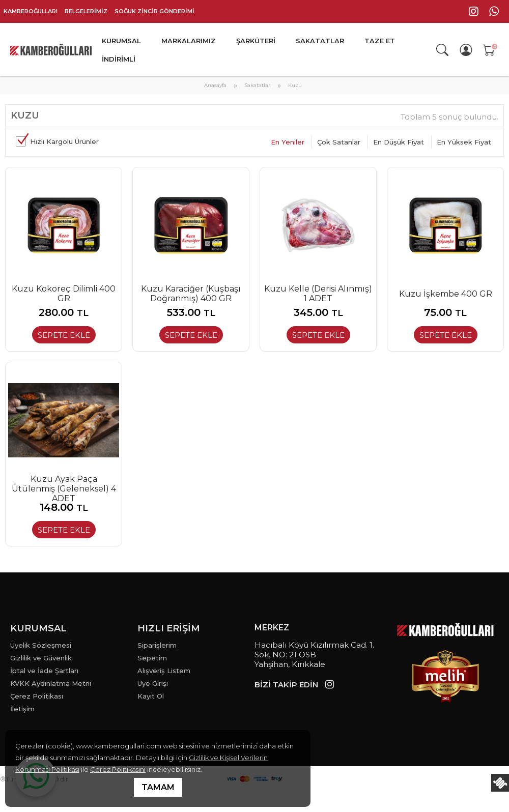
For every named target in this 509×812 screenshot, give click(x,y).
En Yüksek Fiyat (464, 142)
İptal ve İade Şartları (44, 671)
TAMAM (158, 787)
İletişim (22, 709)
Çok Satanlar (339, 142)
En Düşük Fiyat (399, 142)
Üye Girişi (153, 683)
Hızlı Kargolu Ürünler (64, 141)
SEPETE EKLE (64, 335)
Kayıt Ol (151, 696)
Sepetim (152, 658)
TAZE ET (380, 41)
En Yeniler (288, 142)
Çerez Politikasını (118, 769)
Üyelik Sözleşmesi (41, 645)
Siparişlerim (157, 645)
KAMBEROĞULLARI (31, 11)
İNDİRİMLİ (119, 59)
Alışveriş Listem (164, 671)
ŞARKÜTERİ (256, 41)
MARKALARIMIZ (189, 41)
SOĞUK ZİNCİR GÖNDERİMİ (154, 11)
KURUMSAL (121, 41)
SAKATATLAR (320, 41)
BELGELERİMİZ (86, 11)
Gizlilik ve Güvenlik (41, 658)
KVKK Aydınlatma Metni (51, 683)
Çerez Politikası (37, 696)
